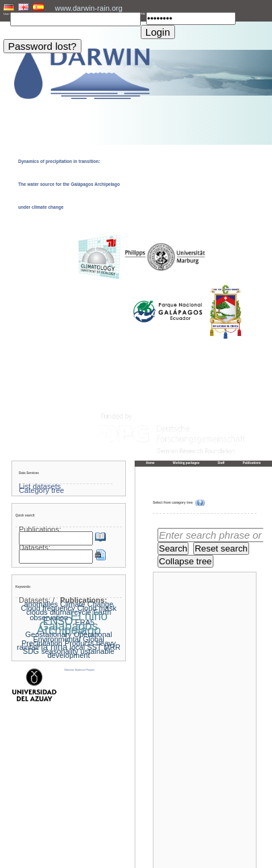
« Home (158, 841)
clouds (37, 612)
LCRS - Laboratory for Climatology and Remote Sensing (149, 858)
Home (150, 463)
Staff (221, 463)
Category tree (41, 490)
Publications (251, 463)
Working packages (186, 463)
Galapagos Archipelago (69, 628)
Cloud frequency (48, 608)
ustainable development (81, 653)
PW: (143, 14)
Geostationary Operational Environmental (69, 636)
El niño (89, 616)
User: (7, 14)
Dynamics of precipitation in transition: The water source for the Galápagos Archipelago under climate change (69, 184)
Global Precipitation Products (63, 641)
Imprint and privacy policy (136, 854)
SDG (31, 651)
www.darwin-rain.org (89, 8)
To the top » (245, 841)
